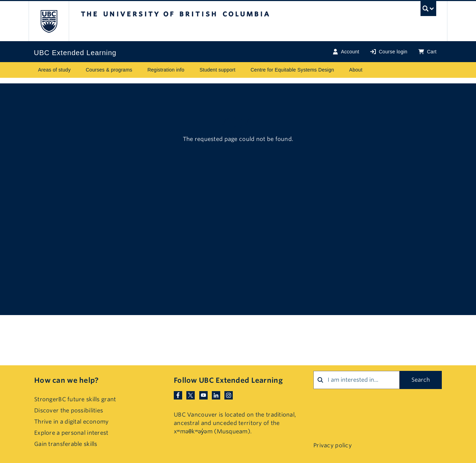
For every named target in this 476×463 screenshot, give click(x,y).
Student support (218, 70)
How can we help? (66, 380)
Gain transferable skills (66, 444)
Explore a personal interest (71, 433)
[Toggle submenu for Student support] (242, 70)
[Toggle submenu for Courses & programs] (139, 70)
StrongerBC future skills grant (75, 399)
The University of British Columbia (49, 21)
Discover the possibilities (69, 410)
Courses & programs (109, 70)
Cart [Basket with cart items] (427, 52)
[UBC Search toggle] (428, 10)
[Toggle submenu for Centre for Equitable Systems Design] (341, 70)
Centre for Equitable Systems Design (292, 70)
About (356, 70)
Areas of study (54, 70)
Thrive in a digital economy (72, 422)
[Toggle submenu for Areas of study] (77, 70)
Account (346, 52)
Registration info (166, 70)
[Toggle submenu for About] (369, 70)
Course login (389, 52)
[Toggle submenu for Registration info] (191, 70)
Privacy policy (333, 445)
